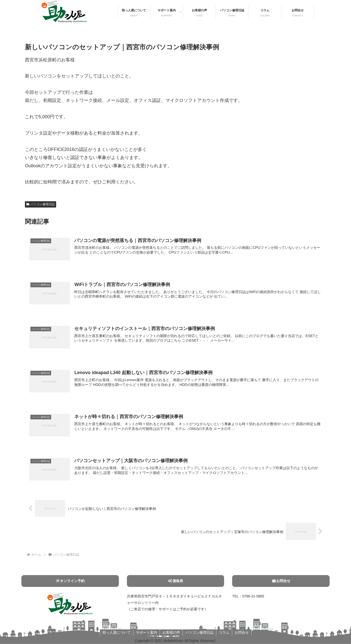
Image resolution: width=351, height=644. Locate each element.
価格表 (175, 581)
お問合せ (281, 581)
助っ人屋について (117, 632)
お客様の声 (171, 632)
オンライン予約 (70, 581)
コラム (224, 632)
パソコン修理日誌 (41, 204)
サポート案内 (147, 632)
